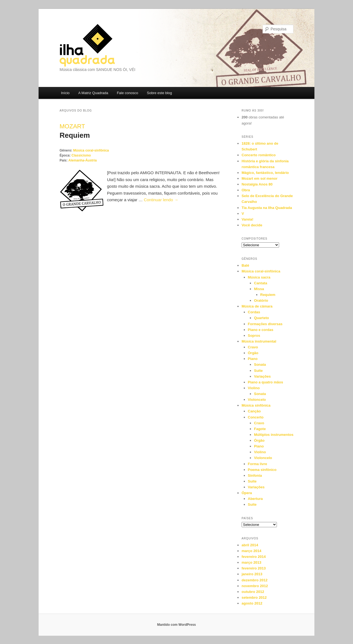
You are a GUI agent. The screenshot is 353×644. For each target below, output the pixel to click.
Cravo (253, 347)
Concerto (256, 417)
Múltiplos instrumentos (274, 435)
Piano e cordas (261, 330)
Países (247, 518)
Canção (254, 411)
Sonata (260, 365)
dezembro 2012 (255, 580)
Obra (246, 190)
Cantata (261, 283)
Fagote (260, 429)
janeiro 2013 (252, 574)
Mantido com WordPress (176, 625)
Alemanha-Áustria (83, 160)
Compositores (255, 239)
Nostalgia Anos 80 (257, 184)
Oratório (261, 300)
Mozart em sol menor (260, 178)
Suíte (258, 371)
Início (65, 93)
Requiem (75, 135)
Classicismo (81, 155)
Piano (253, 359)
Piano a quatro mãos (266, 382)
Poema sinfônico (262, 470)
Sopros (254, 336)
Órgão (253, 353)
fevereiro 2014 (254, 557)
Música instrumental (259, 341)
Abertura (255, 499)
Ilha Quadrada (87, 45)
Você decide (252, 225)
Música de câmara (257, 306)
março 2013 (252, 562)
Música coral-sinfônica (91, 150)
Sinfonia (255, 475)
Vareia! (248, 219)
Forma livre (258, 464)
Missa (259, 289)
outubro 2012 (253, 592)
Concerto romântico (259, 155)
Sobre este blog (159, 93)
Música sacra (259, 277)
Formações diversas (265, 324)
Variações (262, 376)
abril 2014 (250, 545)
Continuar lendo (161, 200)
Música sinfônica (256, 405)
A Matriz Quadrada (93, 93)
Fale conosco (128, 93)
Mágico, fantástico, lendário (265, 173)
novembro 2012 (255, 586)
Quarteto (261, 318)
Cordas (254, 312)
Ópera (247, 493)
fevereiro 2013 (254, 568)
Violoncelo (257, 400)
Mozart (72, 126)
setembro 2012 (254, 597)
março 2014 (252, 551)
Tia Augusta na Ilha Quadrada (267, 208)
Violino (254, 388)
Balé (245, 265)
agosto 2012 (252, 603)
